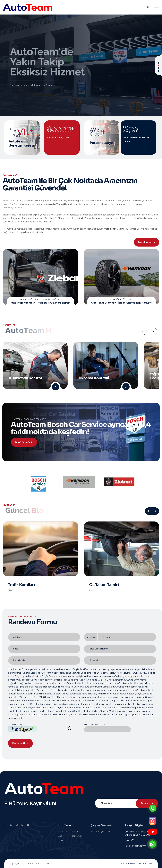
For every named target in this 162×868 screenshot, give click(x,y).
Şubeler (76, 832)
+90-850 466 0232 (122, 299)
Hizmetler (77, 836)
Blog (11, 590)
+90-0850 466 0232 (52, 299)
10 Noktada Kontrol (25, 378)
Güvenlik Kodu (15, 724)
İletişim (61, 840)
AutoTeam (62, 832)
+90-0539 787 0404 (29, 299)
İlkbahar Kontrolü (94, 378)
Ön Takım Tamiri (104, 585)
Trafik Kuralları (21, 585)
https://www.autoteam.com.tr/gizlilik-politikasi (118, 715)
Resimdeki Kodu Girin (95, 724)
